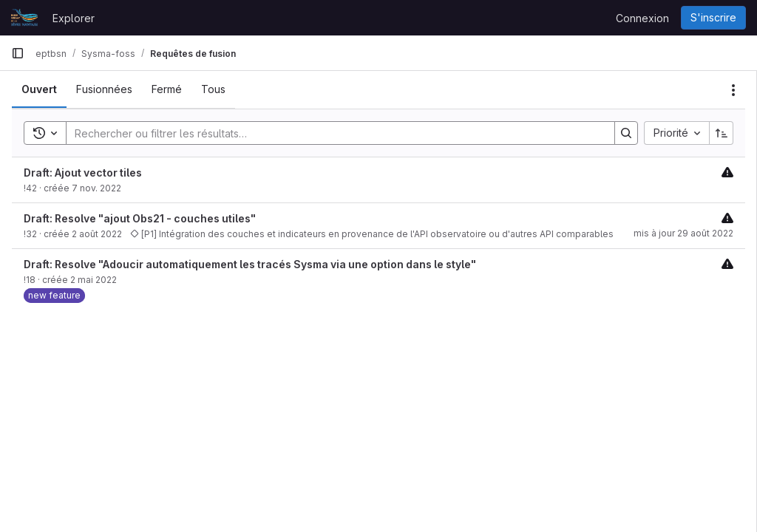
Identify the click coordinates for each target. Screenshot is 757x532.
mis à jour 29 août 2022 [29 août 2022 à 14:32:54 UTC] (683, 233)
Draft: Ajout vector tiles (83, 173)
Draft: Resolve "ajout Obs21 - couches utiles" (140, 218)
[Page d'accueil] (24, 18)
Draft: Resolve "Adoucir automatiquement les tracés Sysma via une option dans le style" (250, 264)
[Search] (333, 133)
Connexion (642, 18)
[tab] (39, 89)
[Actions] (733, 90)
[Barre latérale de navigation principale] (18, 53)
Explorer (74, 18)
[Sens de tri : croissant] (722, 133)
